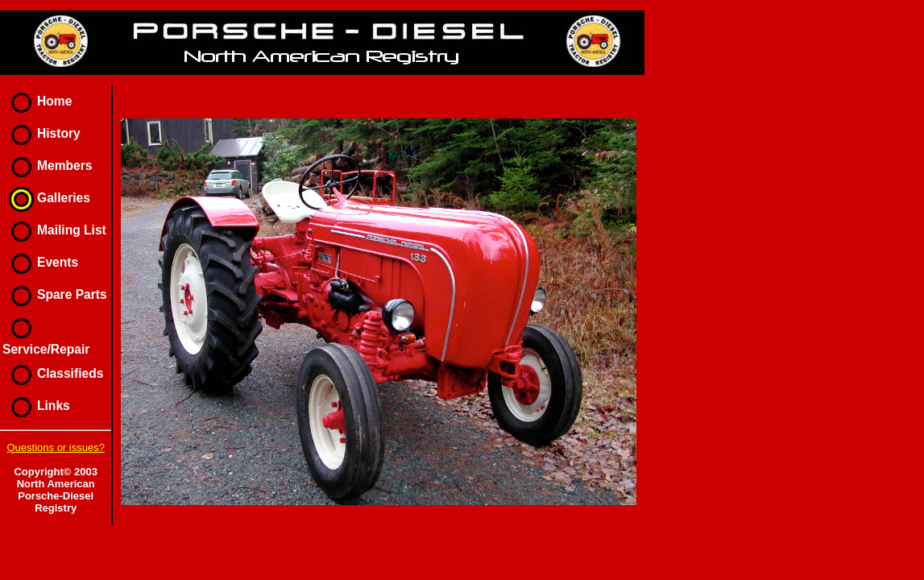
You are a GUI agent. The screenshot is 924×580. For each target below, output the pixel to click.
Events (40, 262)
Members (47, 166)
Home (37, 101)
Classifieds (53, 373)
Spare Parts (55, 294)
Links (36, 406)
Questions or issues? (55, 447)
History (41, 133)
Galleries (46, 198)
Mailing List (54, 230)
